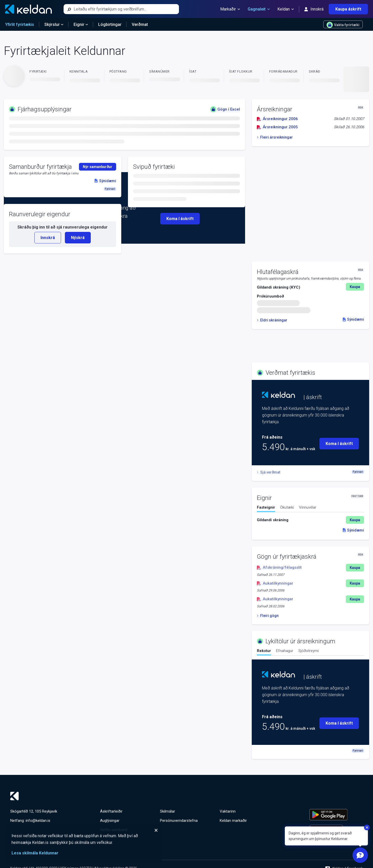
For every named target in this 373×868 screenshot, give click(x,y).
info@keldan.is (38, 821)
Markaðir (230, 9)
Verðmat (140, 24)
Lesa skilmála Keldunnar (35, 853)
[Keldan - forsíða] (28, 9)
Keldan (286, 9)
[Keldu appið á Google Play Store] (336, 815)
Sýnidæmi (353, 319)
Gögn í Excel (225, 109)
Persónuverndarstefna (179, 821)
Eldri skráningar (272, 320)
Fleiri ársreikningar (275, 137)
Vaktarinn (228, 811)
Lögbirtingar (110, 24)
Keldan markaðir (233, 821)
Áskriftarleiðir (111, 811)
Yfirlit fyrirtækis (20, 24)
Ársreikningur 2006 (277, 119)
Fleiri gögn (268, 616)
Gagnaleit (259, 9)
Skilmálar (168, 811)
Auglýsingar (110, 821)
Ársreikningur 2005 (277, 127)
